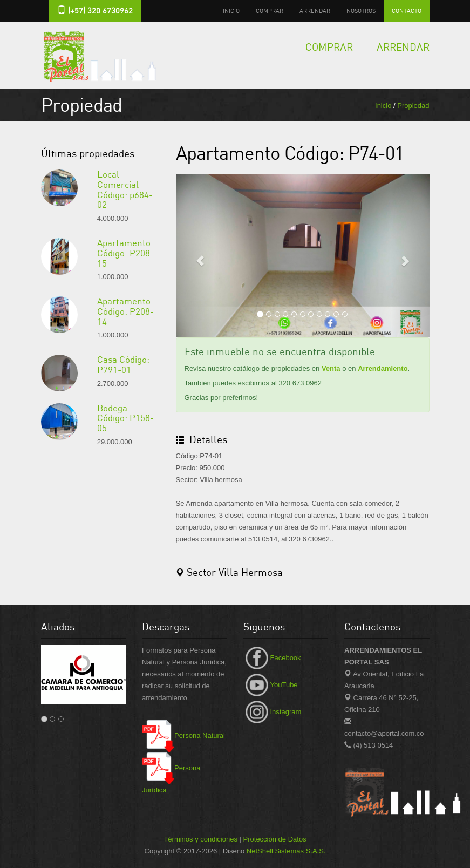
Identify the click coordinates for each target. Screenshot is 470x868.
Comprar (270, 11)
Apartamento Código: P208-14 (125, 311)
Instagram (273, 712)
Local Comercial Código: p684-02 (125, 189)
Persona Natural (183, 735)
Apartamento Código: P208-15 (125, 253)
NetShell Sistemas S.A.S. (286, 851)
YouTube (271, 685)
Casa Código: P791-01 (123, 364)
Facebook (272, 658)
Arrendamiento (383, 368)
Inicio (231, 11)
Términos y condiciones (200, 839)
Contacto (407, 11)
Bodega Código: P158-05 (125, 418)
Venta (331, 368)
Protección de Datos (275, 839)
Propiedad (413, 106)
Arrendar (315, 11)
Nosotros (361, 11)
